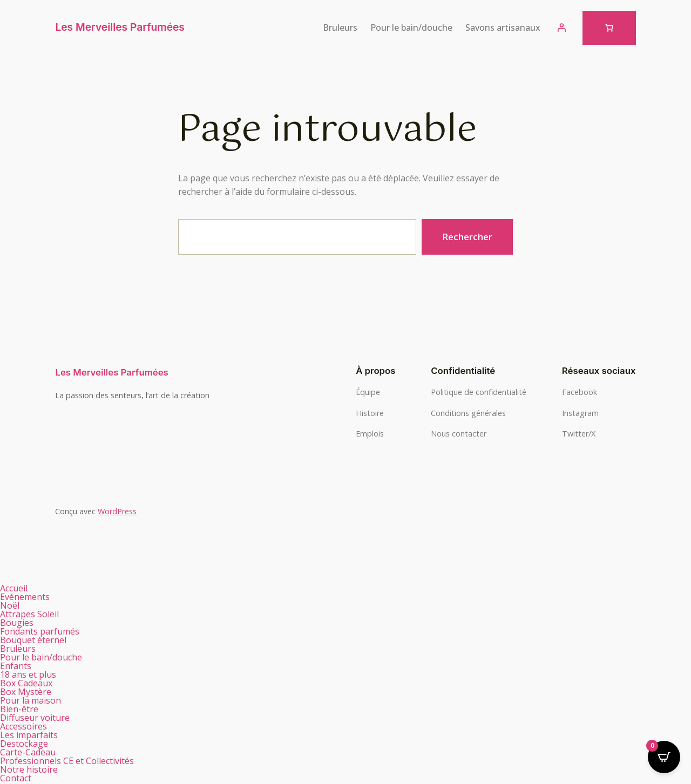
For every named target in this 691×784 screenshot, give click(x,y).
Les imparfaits (29, 735)
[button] (173, 623)
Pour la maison (36, 700)
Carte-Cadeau (28, 752)
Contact (16, 778)
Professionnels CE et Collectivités (67, 761)
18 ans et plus (28, 674)
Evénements (25, 597)
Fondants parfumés (46, 631)
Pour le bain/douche (47, 657)
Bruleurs (24, 649)
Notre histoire (29, 769)
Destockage (24, 744)
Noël (10, 605)
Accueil (14, 588)
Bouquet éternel (33, 640)
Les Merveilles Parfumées (120, 27)
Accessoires (23, 726)
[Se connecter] (561, 28)
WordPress (117, 511)
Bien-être (25, 709)
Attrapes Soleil (29, 614)
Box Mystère (26, 692)
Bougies (23, 623)
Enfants (16, 666)
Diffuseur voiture (35, 718)
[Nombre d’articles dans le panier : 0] (609, 28)
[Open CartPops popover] (664, 757)
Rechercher (467, 237)
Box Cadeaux (32, 683)
